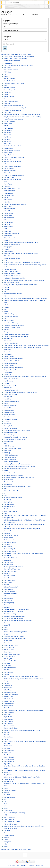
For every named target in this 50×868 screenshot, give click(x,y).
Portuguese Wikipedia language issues (16, 336)
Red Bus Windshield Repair (12, 569)
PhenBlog (7, 224)
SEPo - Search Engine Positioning (14, 813)
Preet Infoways (8, 381)
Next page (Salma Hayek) (23, 54)
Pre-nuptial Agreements (11, 379)
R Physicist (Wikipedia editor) (13, 498)
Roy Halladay (8, 764)
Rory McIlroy (8, 753)
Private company (9, 412)
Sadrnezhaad (8, 833)
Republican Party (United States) (14, 612)
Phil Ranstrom (8, 229)
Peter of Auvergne (9, 209)
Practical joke (8, 354)
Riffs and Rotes (8, 672)
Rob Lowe (7, 683)
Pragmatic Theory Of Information (14, 361)
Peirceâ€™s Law (9, 173)
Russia (6, 788)
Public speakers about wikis (12, 448)
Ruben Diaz (7, 773)
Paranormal (7, 92)
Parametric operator (10, 90)
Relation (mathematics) (11, 587)
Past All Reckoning (9, 121)
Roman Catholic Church (11, 728)
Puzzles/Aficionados (10, 473)
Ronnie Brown (8, 746)
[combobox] (25, 40)
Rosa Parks (7, 755)
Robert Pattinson (9, 703)
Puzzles (6, 471)
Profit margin (8, 424)
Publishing (7, 453)
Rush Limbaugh (8, 782)
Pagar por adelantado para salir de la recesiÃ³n (18, 65)
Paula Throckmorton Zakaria (12, 146)
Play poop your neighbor (11, 283)
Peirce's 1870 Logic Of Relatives (14, 157)
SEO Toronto (8, 811)
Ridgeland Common (10, 668)
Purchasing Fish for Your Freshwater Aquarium (18, 464)
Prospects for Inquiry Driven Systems (15, 439)
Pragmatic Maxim (9, 356)
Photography (8, 247)
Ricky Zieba (7, 666)
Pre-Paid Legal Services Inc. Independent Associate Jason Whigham (25, 377)
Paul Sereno (7, 142)
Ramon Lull (7, 531)
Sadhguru (7, 831)
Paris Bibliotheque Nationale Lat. (14, 106)
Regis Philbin (8, 583)
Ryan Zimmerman (9, 797)
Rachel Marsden (9, 504)
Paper (5, 86)
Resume (6, 623)
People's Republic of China (12, 189)
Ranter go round (9, 540)
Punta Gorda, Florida (10, 457)
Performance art (9, 195)
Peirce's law (7, 164)
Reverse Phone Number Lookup (14, 636)
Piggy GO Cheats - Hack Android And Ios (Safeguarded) (21, 254)
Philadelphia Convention (11, 233)
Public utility (7, 451)
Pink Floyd (7, 256)
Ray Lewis (7, 544)
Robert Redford (8, 706)
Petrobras (7, 220)
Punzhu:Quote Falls (10, 459)
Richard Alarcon (9, 643)
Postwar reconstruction (11, 343)
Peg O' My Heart (9, 155)
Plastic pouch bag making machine (14, 278)
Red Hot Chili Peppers (11, 571)
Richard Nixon (8, 652)
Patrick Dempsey (9, 128)
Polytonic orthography (10, 314)
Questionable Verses (10, 482)
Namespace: (7, 37)
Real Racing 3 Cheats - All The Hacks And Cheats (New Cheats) (23, 553)
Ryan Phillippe (8, 795)
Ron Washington (9, 737)
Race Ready (7, 500)
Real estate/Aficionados (11, 558)
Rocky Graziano (9, 712)
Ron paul (6, 739)
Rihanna (6, 674)
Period (6, 198)
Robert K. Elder (8, 697)
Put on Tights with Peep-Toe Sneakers (15, 469)
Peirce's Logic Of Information (13, 162)
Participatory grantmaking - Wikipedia (15, 108)
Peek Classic (8, 153)
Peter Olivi (7, 202)
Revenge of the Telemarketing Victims (15, 632)
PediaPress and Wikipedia (12, 151)
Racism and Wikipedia (11, 511)
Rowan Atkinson (9, 762)
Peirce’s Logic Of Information (13, 180)
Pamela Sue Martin (10, 81)
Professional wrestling (10, 419)
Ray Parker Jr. (8, 547)
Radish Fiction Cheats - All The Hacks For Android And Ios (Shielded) (25, 516)
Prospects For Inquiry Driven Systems (15, 437)
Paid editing (7, 72)
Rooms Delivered (9, 750)
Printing (6, 404)
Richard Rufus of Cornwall (12, 654)
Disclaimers (31, 866)
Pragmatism (7, 374)
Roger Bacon (8, 717)
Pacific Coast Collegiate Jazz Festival (15, 59)
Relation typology (9, 603)
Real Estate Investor (10, 551)
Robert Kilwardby (9, 699)
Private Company (9, 410)
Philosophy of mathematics (12, 245)
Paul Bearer (7, 133)
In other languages (42, 7)
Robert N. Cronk (9, 701)
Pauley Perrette (8, 148)
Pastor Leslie (8, 124)
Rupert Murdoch (9, 779)
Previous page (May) (8, 54)
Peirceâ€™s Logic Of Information (14, 175)
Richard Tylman (8, 659)
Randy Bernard (8, 538)
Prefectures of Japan (10, 386)
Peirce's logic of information (12, 166)
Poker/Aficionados (9, 305)
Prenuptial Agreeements (11, 390)
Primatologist (8, 397)
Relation (6, 585)
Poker (5, 303)
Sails (5, 844)
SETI (5, 815)
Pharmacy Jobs (8, 222)
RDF (5, 489)
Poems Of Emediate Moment (13, 294)
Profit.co (6, 421)
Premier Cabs (8, 388)
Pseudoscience (8, 442)
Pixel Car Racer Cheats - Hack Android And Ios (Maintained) (22, 263)
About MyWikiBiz (22, 866)
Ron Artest (7, 733)
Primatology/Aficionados (11, 401)
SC (5, 799)
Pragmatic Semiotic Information (13, 359)
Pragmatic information (10, 363)
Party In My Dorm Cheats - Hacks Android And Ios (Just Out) (22, 117)
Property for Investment (11, 426)
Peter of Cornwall (9, 211)
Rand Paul (7, 533)
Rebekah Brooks (9, 562)
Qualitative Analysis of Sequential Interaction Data (19, 477)
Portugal (6, 332)
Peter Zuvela (8, 207)
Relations (7, 605)
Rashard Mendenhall (10, 542)
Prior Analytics (8, 408)
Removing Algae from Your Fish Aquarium (17, 609)
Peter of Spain (8, 216)
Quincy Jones (8, 484)
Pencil (6, 182)
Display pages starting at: (11, 24)
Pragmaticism (8, 372)
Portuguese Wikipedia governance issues (16, 334)
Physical (6, 249)
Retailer (6, 630)
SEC (5, 804)
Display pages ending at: (10, 30)
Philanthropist (8, 236)
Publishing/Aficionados (11, 455)
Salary (6, 846)
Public (6, 444)
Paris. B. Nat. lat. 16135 (11, 101)
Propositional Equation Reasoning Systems (17, 430)
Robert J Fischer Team (11, 694)
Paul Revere (7, 135)
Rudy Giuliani (8, 775)
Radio (5, 513)
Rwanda (6, 793)
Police (6, 310)
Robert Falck (8, 690)
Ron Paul (6, 735)
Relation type (8, 601)
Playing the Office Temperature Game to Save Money (20, 285)
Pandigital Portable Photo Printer (14, 83)
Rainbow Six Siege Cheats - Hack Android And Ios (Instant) (22, 529)
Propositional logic (9, 435)
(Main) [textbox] (6, 40)
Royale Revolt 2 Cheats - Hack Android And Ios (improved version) (24, 770)
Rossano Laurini (9, 759)
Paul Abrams (8, 130)
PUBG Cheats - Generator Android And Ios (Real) (19, 56)
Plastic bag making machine (12, 274)
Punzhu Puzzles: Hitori (11, 462)
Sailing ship (7, 842)
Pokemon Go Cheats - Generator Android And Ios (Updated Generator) (25, 298)
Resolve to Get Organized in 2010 (14, 616)
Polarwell (6, 307)
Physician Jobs (8, 251)
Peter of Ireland (8, 213)
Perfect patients (8, 193)
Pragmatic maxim (9, 365)
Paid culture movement (11, 70)
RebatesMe (7, 560)
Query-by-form (8, 480)
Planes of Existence (10, 269)
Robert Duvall (8, 688)
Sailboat (6, 837)
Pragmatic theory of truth (11, 370)
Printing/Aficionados (10, 406)
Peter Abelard (8, 200)
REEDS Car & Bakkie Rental (12, 491)
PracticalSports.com (10, 352)
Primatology (7, 399)
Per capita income (9, 191)
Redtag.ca (7, 574)
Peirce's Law (8, 159)
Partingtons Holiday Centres (12, 110)
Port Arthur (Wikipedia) (11, 323)
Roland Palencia (9, 726)
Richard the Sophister (10, 661)
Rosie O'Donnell (9, 757)
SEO (5, 806)
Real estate (7, 556)
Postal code (7, 341)
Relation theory (8, 598)
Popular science (9, 321)
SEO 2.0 (6, 808)
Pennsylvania (8, 184)
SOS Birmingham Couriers (12, 822)
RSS (5, 495)
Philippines (7, 240)
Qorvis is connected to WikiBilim (14, 475)
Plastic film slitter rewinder (12, 276)
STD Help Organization (11, 824)
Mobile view (39, 866)
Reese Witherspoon (10, 580)
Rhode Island (8, 641)
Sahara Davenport (9, 835)
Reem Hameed (8, 578)
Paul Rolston (8, 137)
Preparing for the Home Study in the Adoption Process (20, 392)
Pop (5, 318)
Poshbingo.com (8, 339)
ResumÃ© (7, 625)
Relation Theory (9, 589)
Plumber (6, 287)
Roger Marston (8, 724)
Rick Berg (7, 663)
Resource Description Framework (14, 618)
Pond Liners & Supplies (11, 316)
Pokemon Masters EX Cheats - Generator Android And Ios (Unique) (24, 300)
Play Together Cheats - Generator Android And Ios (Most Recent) (24, 280)
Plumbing (7, 289)
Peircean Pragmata (10, 171)
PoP (5, 292)
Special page (3, 7)
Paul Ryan (7, 139)
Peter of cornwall (9, 218)
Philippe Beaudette (9, 238)
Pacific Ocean (8, 63)
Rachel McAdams (9, 507)
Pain (5, 74)
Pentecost (7, 186)
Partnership (7, 112)
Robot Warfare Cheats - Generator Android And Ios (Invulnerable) (24, 710)
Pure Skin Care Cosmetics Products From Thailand (19, 466)
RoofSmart (7, 748)
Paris (5, 99)
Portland (6, 330)
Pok (5, 296)
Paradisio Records (9, 88)
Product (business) (9, 415)
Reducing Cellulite (9, 576)
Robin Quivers (8, 708)
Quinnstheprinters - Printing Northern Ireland (17, 486)
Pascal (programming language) (14, 119)
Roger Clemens (8, 719)
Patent (6, 126)
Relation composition (10, 591)
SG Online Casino (9, 817)
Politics (6, 312)
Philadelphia (7, 231)
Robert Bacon (8, 685)
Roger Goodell (8, 721)
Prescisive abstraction (10, 394)
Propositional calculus (10, 433)
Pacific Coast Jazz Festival (12, 61)
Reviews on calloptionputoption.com (15, 639)
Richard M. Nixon (9, 650)
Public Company (9, 446)
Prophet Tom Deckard (10, 428)
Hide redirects (10, 44)
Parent (6, 94)
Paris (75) (7, 103)
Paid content (8, 68)
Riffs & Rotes (8, 670)
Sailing (6, 840)
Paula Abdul (7, 144)
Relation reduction (9, 596)
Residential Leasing (10, 614)
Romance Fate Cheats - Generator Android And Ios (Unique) (22, 730)
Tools (47, 7)
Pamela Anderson (9, 79)
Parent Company (9, 97)
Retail (5, 627)
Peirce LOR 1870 (9, 168)
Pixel (5, 260)
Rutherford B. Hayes (10, 790)
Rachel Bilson (8, 502)
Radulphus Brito (9, 518)
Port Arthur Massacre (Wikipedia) (14, 325)
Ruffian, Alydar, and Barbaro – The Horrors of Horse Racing (22, 777)
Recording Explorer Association (13, 567)
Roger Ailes (7, 715)
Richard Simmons (9, 656)
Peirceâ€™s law (9, 177)
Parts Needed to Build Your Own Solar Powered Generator (22, 115)
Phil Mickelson (8, 227)
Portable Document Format (12, 327)
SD (5, 802)
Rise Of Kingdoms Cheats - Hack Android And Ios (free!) (21, 677)
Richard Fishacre (9, 648)
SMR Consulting (9, 820)
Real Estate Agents (10, 549)
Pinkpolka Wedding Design (12, 258)
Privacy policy (12, 866)
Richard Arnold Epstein (11, 645)
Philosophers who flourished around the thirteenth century (21, 242)
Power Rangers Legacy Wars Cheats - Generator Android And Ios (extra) (26, 345)
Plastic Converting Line (11, 271)
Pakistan (6, 76)
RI (4, 493)
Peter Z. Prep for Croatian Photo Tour (15, 204)
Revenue (6, 634)
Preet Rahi (7, 383)
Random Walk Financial (11, 535)
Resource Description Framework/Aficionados (18, 621)
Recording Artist (9, 565)
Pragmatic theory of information (13, 368)
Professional (7, 417)
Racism (6, 509)
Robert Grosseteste (10, 692)
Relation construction (10, 594)
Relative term (8, 607)
